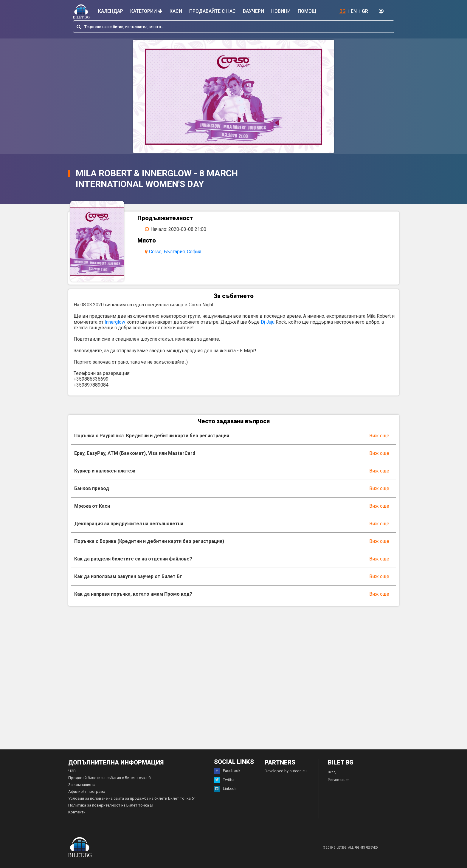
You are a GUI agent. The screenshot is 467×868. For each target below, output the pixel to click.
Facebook (227, 771)
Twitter (224, 780)
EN (354, 11)
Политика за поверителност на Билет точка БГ (111, 805)
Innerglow (115, 322)
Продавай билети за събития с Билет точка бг (110, 778)
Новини (281, 11)
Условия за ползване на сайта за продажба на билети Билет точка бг (132, 798)
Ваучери (253, 11)
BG (343, 11)
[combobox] (234, 27)
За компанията (82, 785)
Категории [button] (146, 11)
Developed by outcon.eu (286, 771)
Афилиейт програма (87, 791)
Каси (176, 11)
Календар (111, 11)
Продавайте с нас (212, 11)
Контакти (77, 812)
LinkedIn (226, 789)
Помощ (307, 11)
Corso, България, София (175, 252)
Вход (332, 772)
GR (365, 11)
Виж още (379, 436)
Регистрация (339, 780)
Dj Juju (268, 322)
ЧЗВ (72, 771)
